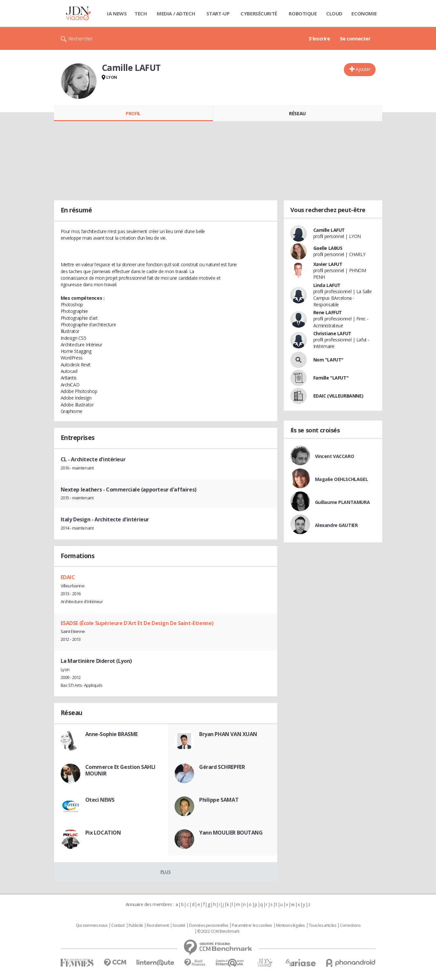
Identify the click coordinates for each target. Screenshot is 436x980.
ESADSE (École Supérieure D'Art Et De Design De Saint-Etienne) (137, 623)
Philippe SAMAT (219, 800)
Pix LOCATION (103, 833)
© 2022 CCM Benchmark (218, 931)
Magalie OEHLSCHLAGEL (342, 479)
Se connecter (355, 38)
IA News (117, 13)
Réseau (297, 113)
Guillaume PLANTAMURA (343, 502)
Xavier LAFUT (328, 264)
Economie (364, 13)
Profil (133, 113)
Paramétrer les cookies (252, 926)
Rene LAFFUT (328, 312)
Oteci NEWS (100, 800)
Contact (118, 926)
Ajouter (363, 69)
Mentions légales (290, 926)
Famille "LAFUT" (331, 378)
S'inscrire (319, 38)
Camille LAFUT (329, 230)
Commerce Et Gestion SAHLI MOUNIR (121, 770)
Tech (141, 13)
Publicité (136, 926)
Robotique (303, 13)
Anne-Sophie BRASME (112, 734)
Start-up (218, 13)
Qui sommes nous (92, 926)
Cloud (334, 13)
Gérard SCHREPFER (222, 767)
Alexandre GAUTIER (336, 525)
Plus (166, 872)
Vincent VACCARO (335, 456)
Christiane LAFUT (332, 333)
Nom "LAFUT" (328, 360)
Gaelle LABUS (328, 248)
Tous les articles (322, 926)
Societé (179, 926)
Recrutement (158, 926)
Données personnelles (209, 926)
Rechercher (81, 38)
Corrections (350, 926)
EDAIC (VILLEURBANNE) (338, 396)
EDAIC (68, 577)
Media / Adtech (176, 13)
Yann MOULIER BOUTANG (231, 833)
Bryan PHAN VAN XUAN (228, 734)
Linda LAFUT (327, 285)
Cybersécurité (259, 13)
